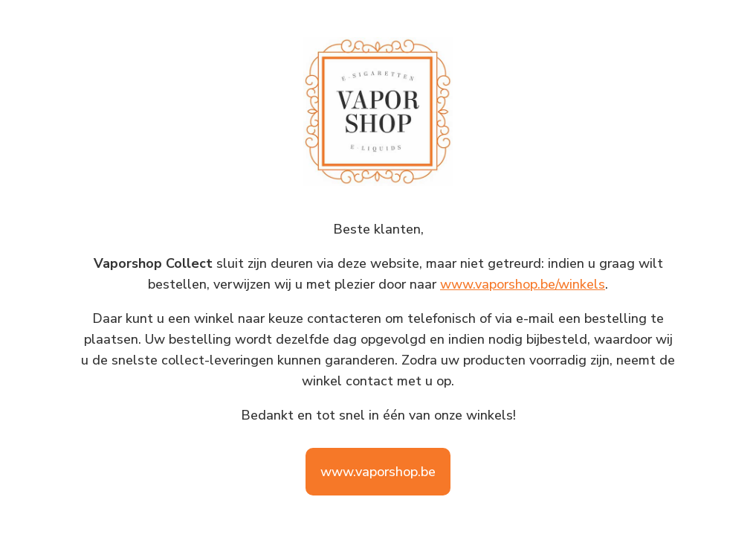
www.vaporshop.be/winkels (523, 284)
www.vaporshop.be (378, 472)
